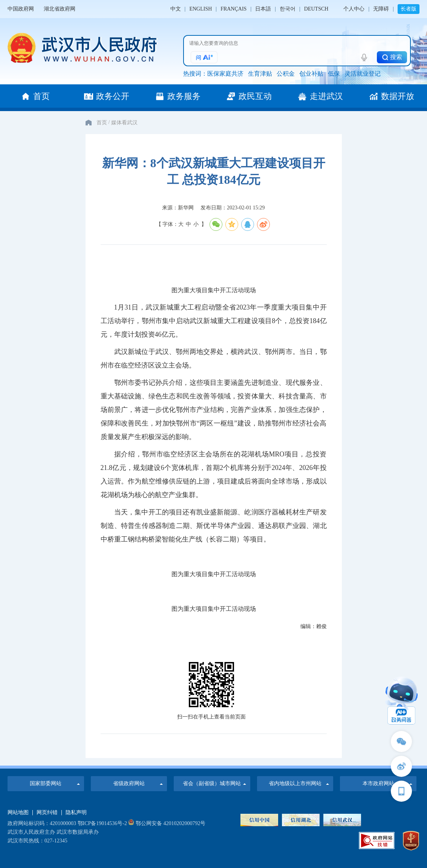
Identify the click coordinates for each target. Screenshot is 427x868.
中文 (176, 9)
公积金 (286, 74)
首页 (102, 123)
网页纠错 (47, 813)
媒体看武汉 (124, 123)
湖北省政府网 (60, 9)
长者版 (409, 9)
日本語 (263, 9)
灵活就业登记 (363, 74)
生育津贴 (260, 74)
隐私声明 (76, 813)
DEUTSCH (316, 9)
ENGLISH (200, 9)
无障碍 (381, 9)
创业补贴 (311, 74)
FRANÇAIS (233, 9)
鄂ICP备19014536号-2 (102, 823)
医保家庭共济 (225, 74)
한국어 (288, 9)
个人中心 (354, 9)
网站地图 (18, 813)
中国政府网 (21, 9)
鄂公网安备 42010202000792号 (167, 823)
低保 (334, 74)
